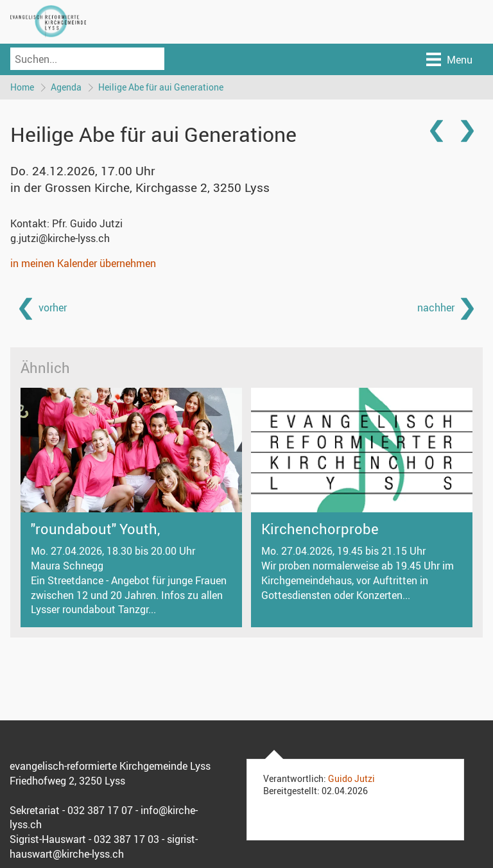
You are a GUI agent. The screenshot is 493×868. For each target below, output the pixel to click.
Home (22, 87)
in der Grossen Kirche (140, 187)
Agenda (66, 87)
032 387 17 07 (100, 810)
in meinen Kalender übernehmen (83, 263)
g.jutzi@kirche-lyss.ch (60, 238)
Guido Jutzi (351, 778)
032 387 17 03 (126, 839)
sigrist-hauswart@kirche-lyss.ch (104, 846)
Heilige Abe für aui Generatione (161, 87)
